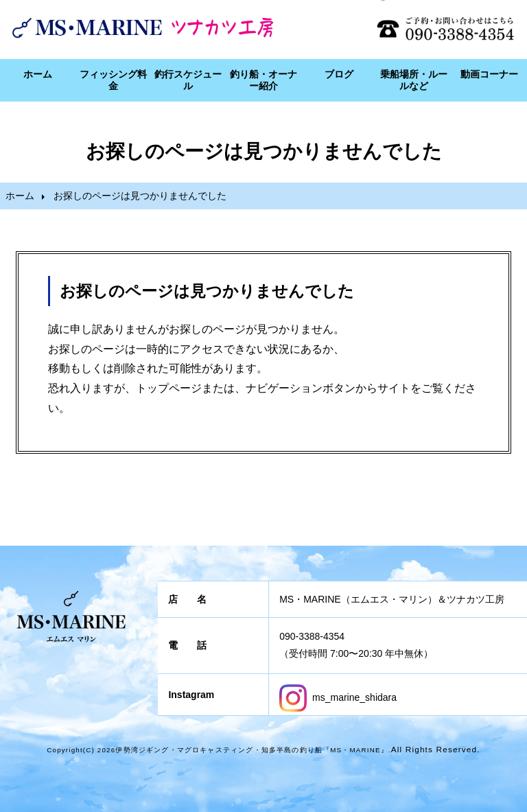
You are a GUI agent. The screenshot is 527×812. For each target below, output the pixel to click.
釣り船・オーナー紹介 (263, 80)
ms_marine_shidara (338, 697)
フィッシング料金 (113, 80)
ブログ (339, 74)
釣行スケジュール (188, 80)
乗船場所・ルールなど (414, 80)
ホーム (38, 74)
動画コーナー (489, 74)
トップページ (169, 388)
